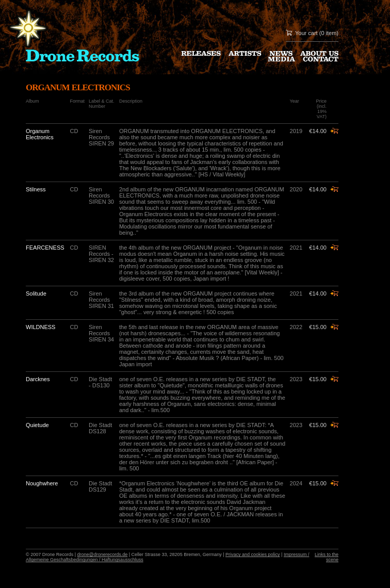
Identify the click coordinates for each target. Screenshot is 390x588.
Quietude (37, 425)
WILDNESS (40, 327)
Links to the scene (327, 557)
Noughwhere (42, 483)
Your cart (306, 33)
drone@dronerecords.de (103, 554)
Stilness (36, 189)
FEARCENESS (45, 248)
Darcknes (38, 379)
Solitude (36, 293)
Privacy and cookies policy (253, 554)
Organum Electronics (40, 134)
